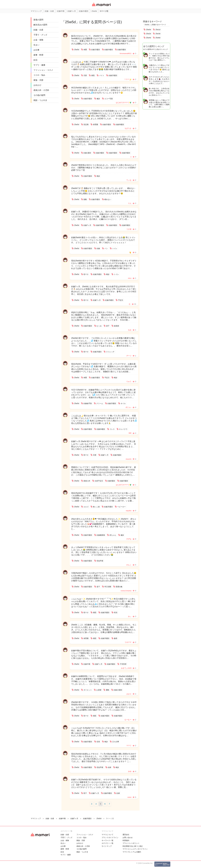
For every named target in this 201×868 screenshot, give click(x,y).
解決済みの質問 (40, 25)
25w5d (70, 22)
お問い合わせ (128, 838)
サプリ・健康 (39, 65)
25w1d (158, 30)
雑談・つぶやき (40, 100)
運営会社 (126, 835)
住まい (36, 45)
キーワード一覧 (107, 840)
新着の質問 (38, 20)
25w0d (148, 30)
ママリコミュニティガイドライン (135, 849)
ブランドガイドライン (110, 838)
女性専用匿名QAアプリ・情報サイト (101, 6)
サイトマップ (107, 846)
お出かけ (37, 85)
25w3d (158, 34)
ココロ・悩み (39, 75)
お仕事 (36, 50)
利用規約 (126, 840)
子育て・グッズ (40, 35)
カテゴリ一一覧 (107, 843)
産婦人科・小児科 (41, 90)
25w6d (158, 38)
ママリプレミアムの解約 (132, 852)
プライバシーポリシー (131, 843)
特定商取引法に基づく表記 (133, 846)
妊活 (35, 60)
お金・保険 (38, 40)
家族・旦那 (38, 80)
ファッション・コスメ (43, 70)
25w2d (148, 34)
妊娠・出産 (38, 30)
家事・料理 (38, 55)
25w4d (148, 38)
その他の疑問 (39, 95)
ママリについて (107, 835)
